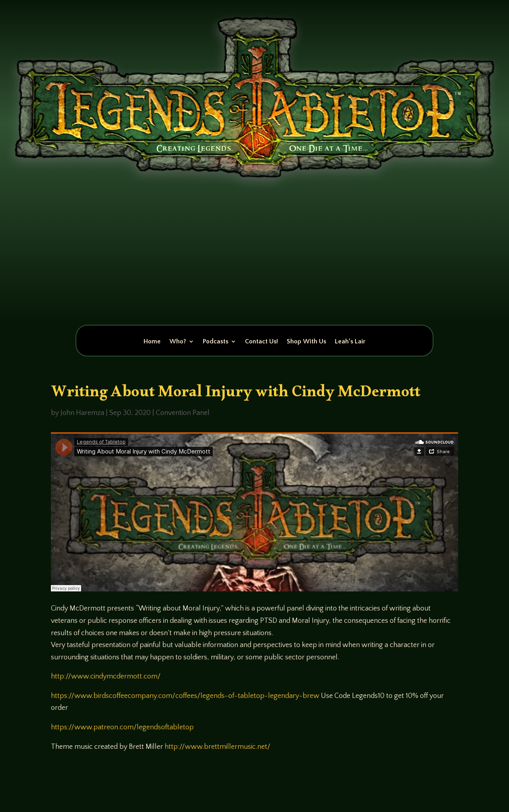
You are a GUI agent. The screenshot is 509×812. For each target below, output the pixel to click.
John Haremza (82, 413)
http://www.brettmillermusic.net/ (218, 747)
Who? (178, 342)
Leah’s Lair (350, 342)
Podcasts (216, 342)
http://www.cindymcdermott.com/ (106, 676)
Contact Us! (261, 342)
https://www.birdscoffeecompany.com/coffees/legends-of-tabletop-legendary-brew (185, 696)
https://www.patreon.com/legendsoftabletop (122, 727)
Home (152, 342)
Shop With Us (306, 342)
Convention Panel (183, 413)
